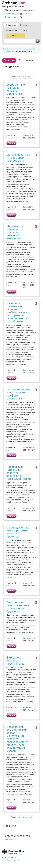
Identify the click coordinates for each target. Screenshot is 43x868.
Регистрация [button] (11, 17)
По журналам (11, 66)
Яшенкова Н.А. (29, 447)
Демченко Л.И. (29, 508)
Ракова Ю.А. (28, 207)
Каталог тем (20, 49)
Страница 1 (15, 77)
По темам (9, 60)
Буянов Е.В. (28, 800)
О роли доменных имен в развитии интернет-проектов (18, 532)
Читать (11, 143)
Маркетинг (31, 49)
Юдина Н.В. (28, 708)
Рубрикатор (11, 25)
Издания (24, 25)
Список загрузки (14, 14)
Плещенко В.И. (29, 370)
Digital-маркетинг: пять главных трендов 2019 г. (18, 158)
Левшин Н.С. (28, 583)
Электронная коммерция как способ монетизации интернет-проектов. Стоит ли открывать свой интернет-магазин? (17, 739)
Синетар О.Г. (28, 638)
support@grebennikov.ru (11, 860)
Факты (25, 30)
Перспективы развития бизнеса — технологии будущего (18, 607)
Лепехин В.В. (28, 135)
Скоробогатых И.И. (30, 282)
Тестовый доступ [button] (16, 36)
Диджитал (10, 51)
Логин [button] (29, 14)
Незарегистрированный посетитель (20, 10)
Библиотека (8, 49)
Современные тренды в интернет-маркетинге (16, 89)
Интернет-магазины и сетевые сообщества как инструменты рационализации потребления (17, 312)
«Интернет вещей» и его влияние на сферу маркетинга (18, 394)
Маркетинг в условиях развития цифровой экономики (15, 232)
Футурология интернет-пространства (15, 661)
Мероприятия (12, 30)
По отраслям (26, 60)
